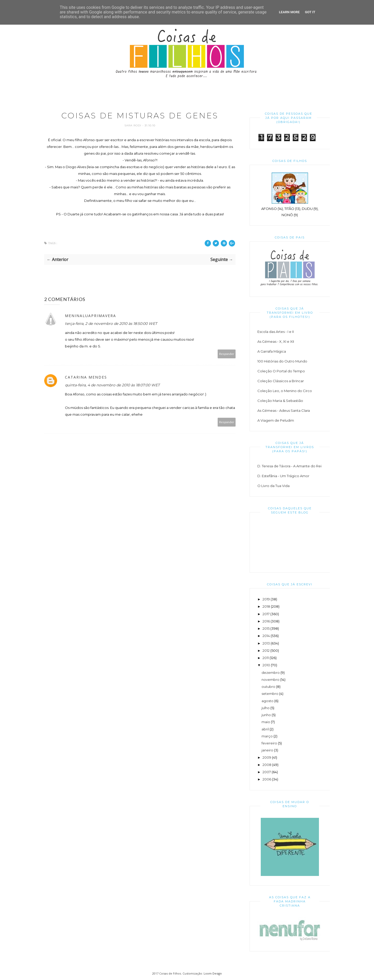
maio (266, 722)
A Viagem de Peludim (276, 420)
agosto (268, 701)
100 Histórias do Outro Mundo (282, 361)
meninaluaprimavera (91, 316)
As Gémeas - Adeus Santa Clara (284, 410)
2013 (266, 643)
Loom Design (213, 973)
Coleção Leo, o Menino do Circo (285, 391)
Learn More (289, 12)
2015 (266, 628)
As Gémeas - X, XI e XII (276, 341)
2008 (267, 765)
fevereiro (269, 743)
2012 (266, 650)
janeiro (267, 750)
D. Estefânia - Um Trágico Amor (283, 476)
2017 (266, 614)
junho (266, 715)
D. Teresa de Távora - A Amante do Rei (289, 466)
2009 (267, 757)
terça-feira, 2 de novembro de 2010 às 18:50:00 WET (111, 324)
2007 (267, 772)
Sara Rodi (133, 125)
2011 (266, 658)
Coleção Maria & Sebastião (280, 401)
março (267, 736)
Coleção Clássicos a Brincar (281, 381)
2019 (266, 599)
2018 (266, 606)
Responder (227, 354)
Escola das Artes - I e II (276, 332)
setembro (270, 694)
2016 (266, 621)
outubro (268, 687)
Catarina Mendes (86, 377)
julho (266, 708)
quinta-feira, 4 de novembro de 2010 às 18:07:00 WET (112, 385)
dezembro (271, 673)
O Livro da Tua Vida (273, 486)
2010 (266, 665)
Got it (310, 12)
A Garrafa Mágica (272, 351)
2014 (266, 636)
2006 (267, 779)
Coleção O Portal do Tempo (281, 371)
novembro (271, 680)
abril (265, 729)
